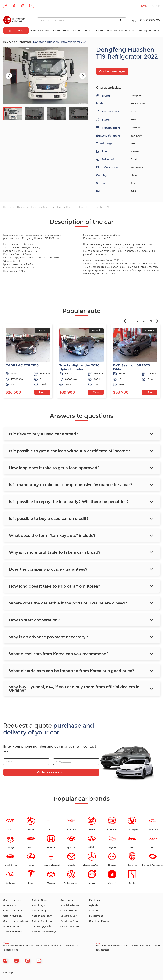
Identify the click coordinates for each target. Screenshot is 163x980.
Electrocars (96, 900)
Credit (156, 30)
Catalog (16, 31)
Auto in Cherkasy (42, 916)
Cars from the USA (82, 30)
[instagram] (23, 6)
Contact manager (112, 71)
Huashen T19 (102, 207)
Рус (151, 6)
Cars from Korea (60, 30)
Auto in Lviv (10, 905)
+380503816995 (145, 20)
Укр (158, 6)
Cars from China (103, 30)
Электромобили (40, 207)
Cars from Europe (99, 921)
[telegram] (5, 6)
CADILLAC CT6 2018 (22, 365)
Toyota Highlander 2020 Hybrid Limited (79, 367)
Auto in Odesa (40, 900)
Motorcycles (96, 916)
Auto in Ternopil (12, 926)
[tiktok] (14, 6)
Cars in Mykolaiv (13, 916)
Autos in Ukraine (40, 30)
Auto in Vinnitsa (12, 932)
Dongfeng (24, 42)
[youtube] (32, 6)
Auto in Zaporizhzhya (44, 932)
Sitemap (8, 973)
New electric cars (61, 207)
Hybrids (94, 905)
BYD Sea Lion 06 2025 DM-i (131, 367)
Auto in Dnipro (40, 911)
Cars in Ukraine (69, 911)
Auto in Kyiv (39, 905)
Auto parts (67, 900)
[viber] (28, 961)
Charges (94, 911)
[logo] (14, 20)
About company (138, 30)
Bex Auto (9, 42)
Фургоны (22, 207)
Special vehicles (70, 905)
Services (119, 30)
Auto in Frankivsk (42, 921)
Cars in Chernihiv (13, 911)
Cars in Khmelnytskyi (15, 921)
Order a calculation (51, 772)
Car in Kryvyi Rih (41, 926)
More (42, 392)
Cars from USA (69, 916)
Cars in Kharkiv (12, 900)
